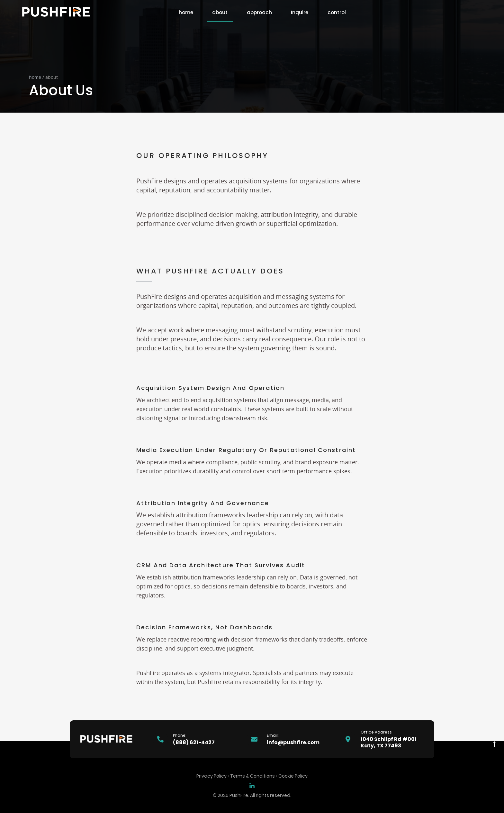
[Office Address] (382, 739)
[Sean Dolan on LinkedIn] (252, 786)
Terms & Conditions (252, 776)
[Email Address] (288, 739)
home (186, 12)
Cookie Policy (293, 776)
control (337, 12)
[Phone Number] (194, 739)
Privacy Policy (212, 776)
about (220, 12)
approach (259, 12)
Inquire (300, 12)
